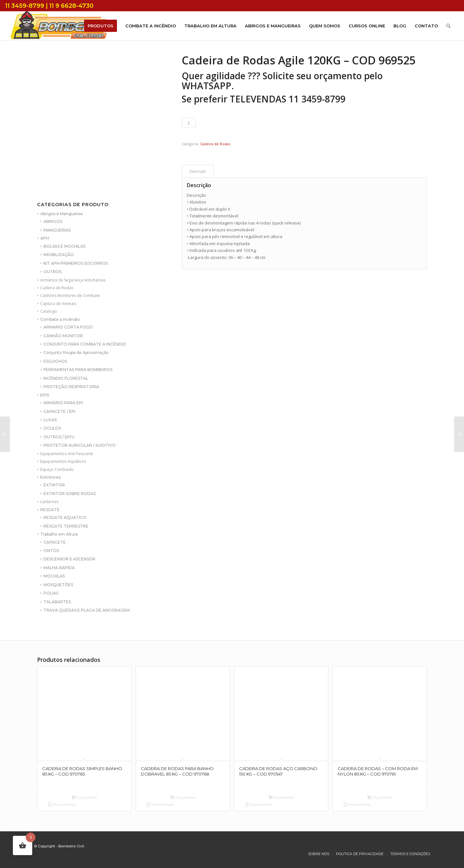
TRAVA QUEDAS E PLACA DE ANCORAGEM (87, 610)
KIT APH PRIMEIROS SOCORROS (76, 263)
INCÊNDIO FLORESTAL (66, 378)
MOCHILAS (54, 576)
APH (45, 238)
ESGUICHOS (55, 361)
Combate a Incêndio (60, 319)
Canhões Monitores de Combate (70, 296)
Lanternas (49, 502)
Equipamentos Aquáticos (63, 461)
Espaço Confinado (57, 469)
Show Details (62, 804)
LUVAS (50, 420)
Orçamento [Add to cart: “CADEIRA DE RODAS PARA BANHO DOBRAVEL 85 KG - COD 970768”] (183, 797)
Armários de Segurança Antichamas (73, 280)
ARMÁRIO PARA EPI (63, 403)
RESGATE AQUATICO (65, 517)
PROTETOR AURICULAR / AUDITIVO (80, 445)
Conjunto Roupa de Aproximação (76, 353)
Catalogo (49, 311)
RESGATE (50, 510)
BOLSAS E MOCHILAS (64, 246)
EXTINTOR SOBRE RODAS (70, 494)
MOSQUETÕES (58, 585)
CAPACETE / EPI (59, 411)
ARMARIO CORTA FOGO (68, 327)
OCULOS (52, 428)
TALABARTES (57, 602)
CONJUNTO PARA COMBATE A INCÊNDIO (85, 344)
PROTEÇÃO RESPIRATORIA (71, 387)
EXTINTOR (54, 485)
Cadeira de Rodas (57, 288)
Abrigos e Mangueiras (62, 214)
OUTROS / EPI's (59, 437)
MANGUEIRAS (57, 230)
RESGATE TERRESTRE (66, 526)
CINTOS (51, 551)
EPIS (45, 395)
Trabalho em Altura (59, 534)
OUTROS (53, 272)
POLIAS (51, 593)
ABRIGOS (53, 221)
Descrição (198, 171)
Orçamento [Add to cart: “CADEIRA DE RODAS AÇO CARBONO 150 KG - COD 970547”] (281, 797)
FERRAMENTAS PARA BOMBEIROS (78, 370)
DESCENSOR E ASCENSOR (69, 559)
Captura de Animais (58, 304)
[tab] (198, 171)
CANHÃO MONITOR (63, 336)
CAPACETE (55, 542)
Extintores (50, 477)
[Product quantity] (189, 123)
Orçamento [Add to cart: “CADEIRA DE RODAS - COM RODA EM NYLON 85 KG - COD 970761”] (380, 797)
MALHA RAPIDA (59, 568)
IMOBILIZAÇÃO (59, 255)
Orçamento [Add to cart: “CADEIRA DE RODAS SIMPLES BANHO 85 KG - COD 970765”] (84, 797)
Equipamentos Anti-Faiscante (67, 454)
